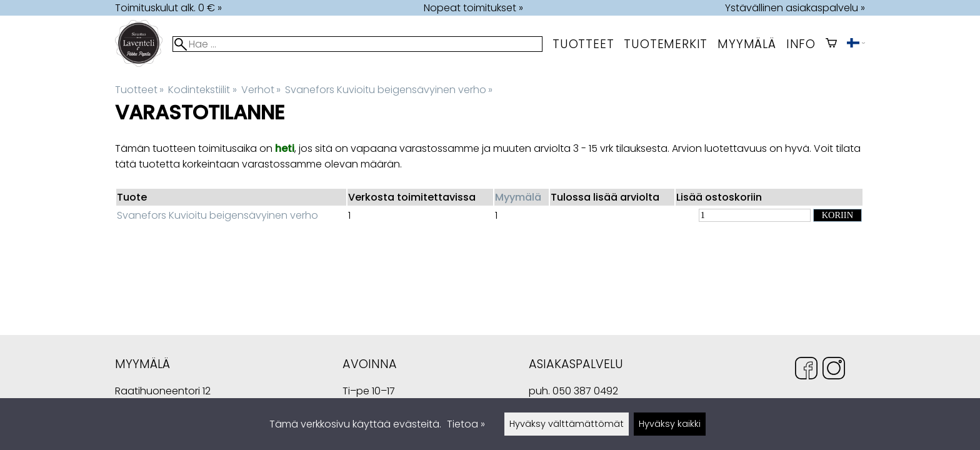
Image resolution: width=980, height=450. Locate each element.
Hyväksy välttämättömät (567, 424)
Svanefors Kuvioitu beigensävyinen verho (389, 90)
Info (801, 44)
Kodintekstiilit (202, 90)
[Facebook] (806, 370)
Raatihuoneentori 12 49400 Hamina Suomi (163, 392)
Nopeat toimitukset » (473, 8)
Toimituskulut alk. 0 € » (168, 8)
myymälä (747, 44)
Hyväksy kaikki (670, 424)
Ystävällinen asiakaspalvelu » (795, 8)
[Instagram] (834, 370)
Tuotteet (583, 44)
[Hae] (357, 44)
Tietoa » (466, 424)
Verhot (261, 90)
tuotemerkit (666, 44)
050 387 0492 (585, 391)
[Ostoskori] (831, 44)
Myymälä (518, 197)
